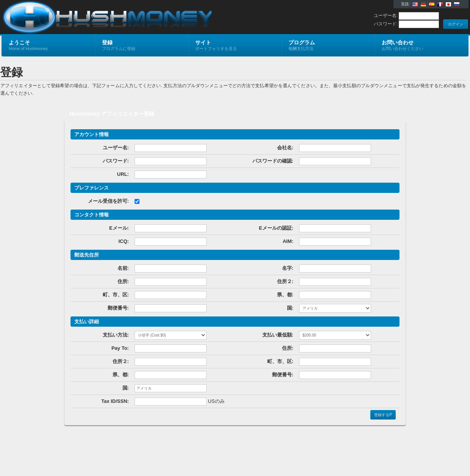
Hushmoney (92, 17)
